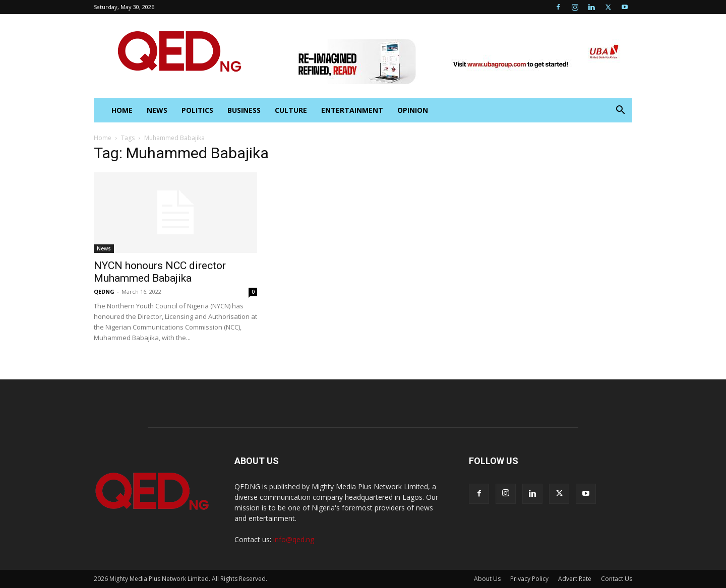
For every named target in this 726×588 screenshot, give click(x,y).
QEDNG (104, 291)
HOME (122, 110)
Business (244, 110)
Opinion (413, 110)
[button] (620, 111)
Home (103, 138)
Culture (291, 110)
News (157, 110)
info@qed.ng (294, 539)
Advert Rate (575, 579)
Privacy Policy (529, 579)
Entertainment (352, 110)
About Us (487, 579)
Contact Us (617, 579)
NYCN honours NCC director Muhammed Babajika (160, 272)
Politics (197, 110)
